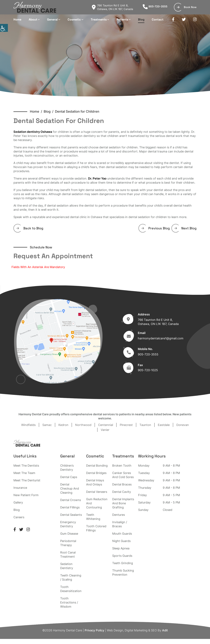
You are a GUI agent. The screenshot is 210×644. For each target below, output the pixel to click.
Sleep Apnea (121, 548)
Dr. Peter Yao (97, 178)
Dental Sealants (71, 515)
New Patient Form (26, 495)
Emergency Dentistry (68, 524)
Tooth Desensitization (71, 589)
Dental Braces (122, 484)
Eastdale (164, 425)
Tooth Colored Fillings (96, 528)
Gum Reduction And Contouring (97, 503)
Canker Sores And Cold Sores (123, 475)
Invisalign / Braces (120, 524)
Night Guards (121, 541)
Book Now (187, 7)
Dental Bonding (97, 466)
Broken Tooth (122, 466)
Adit (165, 630)
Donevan (183, 425)
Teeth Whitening (93, 517)
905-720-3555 (155, 6)
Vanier (105, 430)
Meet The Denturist (27, 480)
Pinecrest (126, 425)
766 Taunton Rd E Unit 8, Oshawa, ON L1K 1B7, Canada (112, 7)
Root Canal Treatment (68, 554)
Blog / (49, 111)
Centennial (106, 425)
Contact (158, 19)
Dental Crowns (71, 500)
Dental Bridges (96, 473)
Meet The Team (24, 473)
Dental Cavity (122, 492)
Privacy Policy (94, 630)
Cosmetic (74, 19)
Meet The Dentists (26, 466)
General (52, 19)
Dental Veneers (97, 492)
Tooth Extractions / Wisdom (69, 602)
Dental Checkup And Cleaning (70, 488)
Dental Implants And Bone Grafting (123, 503)
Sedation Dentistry (67, 566)
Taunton (145, 425)
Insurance (20, 488)
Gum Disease (69, 534)
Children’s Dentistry (67, 468)
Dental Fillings (70, 507)
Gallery (18, 502)
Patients (122, 19)
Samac (47, 425)
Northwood (83, 425)
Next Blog (185, 228)
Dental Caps (69, 477)
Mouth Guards (122, 534)
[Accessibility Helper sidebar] (4, 28)
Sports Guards (122, 556)
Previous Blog (156, 228)
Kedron (63, 425)
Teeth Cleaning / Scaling (71, 577)
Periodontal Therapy (68, 543)
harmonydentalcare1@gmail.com (161, 338)
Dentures (119, 515)
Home (17, 19)
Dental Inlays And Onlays (95, 482)
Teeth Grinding (123, 563)
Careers (19, 517)
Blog (141, 19)
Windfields (28, 425)
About (33, 19)
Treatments (99, 19)
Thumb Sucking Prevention (123, 573)
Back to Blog (30, 228)
